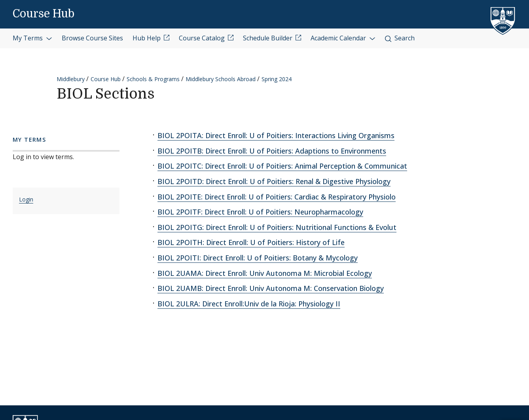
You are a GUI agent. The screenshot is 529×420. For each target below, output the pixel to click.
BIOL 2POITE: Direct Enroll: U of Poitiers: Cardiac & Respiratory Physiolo (277, 197)
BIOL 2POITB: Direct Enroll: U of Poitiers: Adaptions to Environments (272, 151)
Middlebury (71, 79)
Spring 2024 (277, 79)
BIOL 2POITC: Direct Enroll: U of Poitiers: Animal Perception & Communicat (282, 166)
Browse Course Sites (92, 38)
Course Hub (44, 14)
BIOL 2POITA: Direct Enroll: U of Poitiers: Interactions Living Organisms (276, 135)
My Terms (32, 38)
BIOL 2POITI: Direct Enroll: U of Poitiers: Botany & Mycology (258, 258)
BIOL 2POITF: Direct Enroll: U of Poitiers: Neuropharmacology (260, 212)
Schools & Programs (153, 79)
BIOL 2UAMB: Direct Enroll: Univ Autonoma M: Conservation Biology (271, 288)
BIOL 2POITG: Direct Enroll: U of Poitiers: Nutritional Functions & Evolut (277, 227)
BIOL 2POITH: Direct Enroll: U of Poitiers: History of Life (251, 242)
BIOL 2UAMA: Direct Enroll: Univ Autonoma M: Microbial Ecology (265, 273)
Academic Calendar (343, 38)
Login (26, 199)
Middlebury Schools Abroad (221, 79)
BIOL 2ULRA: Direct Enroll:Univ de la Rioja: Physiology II (249, 304)
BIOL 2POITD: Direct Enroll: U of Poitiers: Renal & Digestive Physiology (274, 181)
